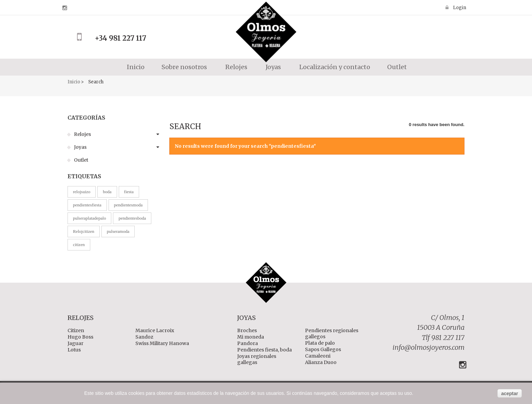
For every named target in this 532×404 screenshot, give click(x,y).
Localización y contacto (334, 67)
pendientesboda (132, 218)
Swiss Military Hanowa (162, 343)
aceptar (510, 393)
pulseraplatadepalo (89, 218)
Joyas (80, 147)
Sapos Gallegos (323, 349)
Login (459, 7)
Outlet (397, 67)
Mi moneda (251, 337)
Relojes (82, 134)
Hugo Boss (80, 337)
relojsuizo (82, 192)
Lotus (74, 350)
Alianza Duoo (321, 362)
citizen (79, 245)
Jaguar (75, 343)
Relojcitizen (84, 231)
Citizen (76, 330)
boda (107, 192)
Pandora (248, 343)
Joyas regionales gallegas (257, 359)
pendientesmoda (128, 205)
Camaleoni (318, 356)
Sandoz (144, 337)
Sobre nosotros (184, 67)
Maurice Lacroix (155, 330)
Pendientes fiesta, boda (264, 350)
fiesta (129, 192)
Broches (247, 330)
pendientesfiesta (87, 205)
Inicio (135, 67)
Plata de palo (320, 343)
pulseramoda (118, 231)
